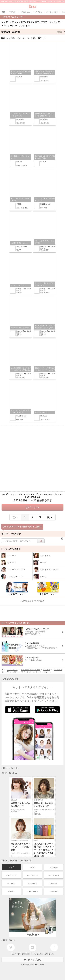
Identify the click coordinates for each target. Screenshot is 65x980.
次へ (50, 517)
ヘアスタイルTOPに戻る (33, 601)
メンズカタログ (11, 875)
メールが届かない (37, 954)
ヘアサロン (11, 883)
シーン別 (32, 38)
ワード (42, 38)
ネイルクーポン (32, 892)
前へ (15, 517)
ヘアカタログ (54, 867)
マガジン (32, 867)
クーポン (11, 892)
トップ (11, 867)
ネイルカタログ (54, 875)
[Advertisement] (32, 459)
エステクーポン (54, 892)
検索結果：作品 (33, 32)
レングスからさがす (11, 549)
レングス (11, 38)
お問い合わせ (49, 954)
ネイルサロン (32, 883)
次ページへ (32, 507)
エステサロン (54, 883)
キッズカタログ (32, 875)
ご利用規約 (26, 954)
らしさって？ (16, 954)
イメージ (21, 38)
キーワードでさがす (11, 534)
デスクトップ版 (32, 960)
